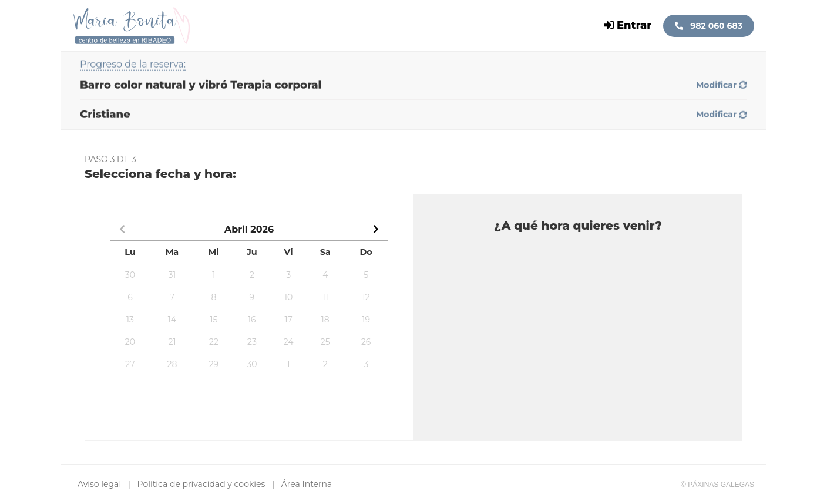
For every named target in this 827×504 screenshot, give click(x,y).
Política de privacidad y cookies (201, 484)
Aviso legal (99, 484)
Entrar (628, 25)
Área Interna (307, 484)
